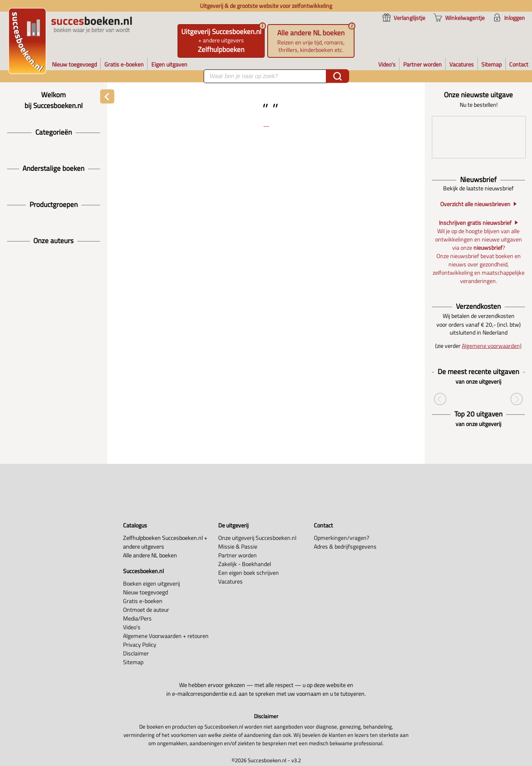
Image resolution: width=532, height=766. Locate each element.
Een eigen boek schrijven (249, 573)
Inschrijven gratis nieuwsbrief (475, 223)
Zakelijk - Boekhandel (245, 564)
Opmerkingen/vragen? (341, 538)
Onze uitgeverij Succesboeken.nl (257, 538)
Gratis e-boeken (143, 601)
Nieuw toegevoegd (145, 592)
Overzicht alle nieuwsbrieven (475, 204)
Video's (132, 627)
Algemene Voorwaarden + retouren (166, 636)
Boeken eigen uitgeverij (151, 583)
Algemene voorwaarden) (492, 346)
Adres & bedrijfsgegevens (345, 546)
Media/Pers (137, 618)
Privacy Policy (140, 644)
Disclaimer (136, 653)
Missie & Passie (238, 546)
